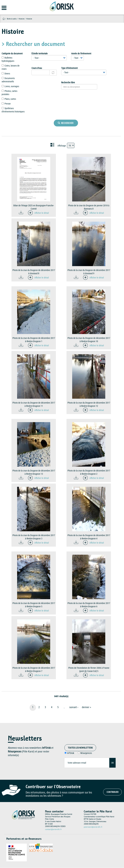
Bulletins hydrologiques (8, 59)
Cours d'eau (37, 68)
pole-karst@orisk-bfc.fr (93, 827)
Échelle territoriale (40, 53)
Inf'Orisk (71, 753)
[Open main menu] (2, 9)
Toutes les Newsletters (80, 748)
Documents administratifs (8, 80)
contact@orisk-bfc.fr (53, 829)
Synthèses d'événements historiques (13, 110)
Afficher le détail (42, 213)
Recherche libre (68, 82)
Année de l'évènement (81, 53)
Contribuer (112, 792)
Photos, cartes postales (9, 93)
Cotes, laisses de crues (11, 67)
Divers (6, 73)
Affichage (62, 146)
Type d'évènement (69, 68)
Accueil (4, 19)
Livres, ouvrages (10, 86)
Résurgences (86, 753)
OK (113, 763)
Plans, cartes (9, 99)
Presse (6, 104)
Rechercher (66, 123)
